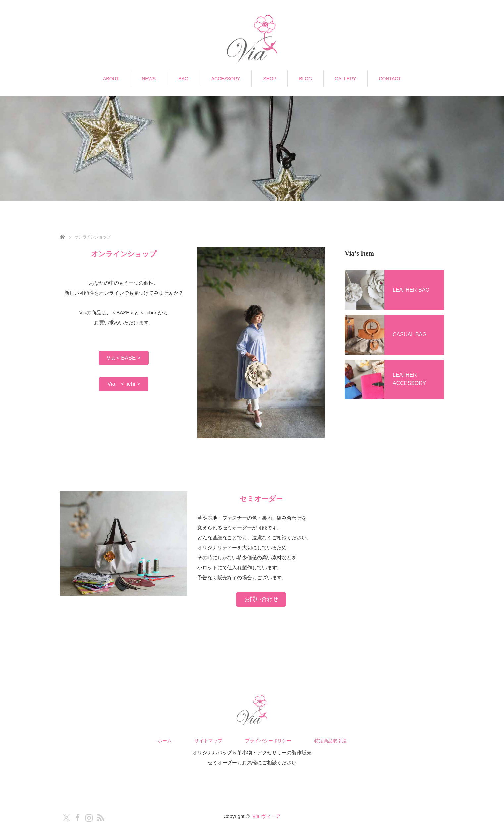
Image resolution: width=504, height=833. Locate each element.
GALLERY (345, 79)
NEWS (149, 79)
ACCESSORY (226, 79)
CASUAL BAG (410, 334)
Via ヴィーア (267, 816)
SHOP (270, 79)
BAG (183, 79)
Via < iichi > (124, 384)
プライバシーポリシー (268, 741)
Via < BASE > (124, 358)
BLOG (305, 79)
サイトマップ (208, 741)
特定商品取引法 (330, 741)
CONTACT (390, 79)
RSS (99, 816)
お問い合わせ (261, 599)
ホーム (165, 741)
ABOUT (111, 79)
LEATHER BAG (411, 290)
